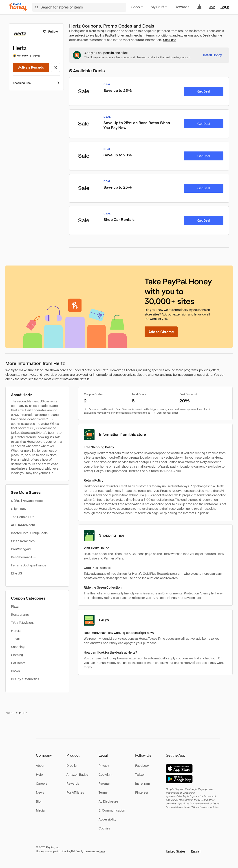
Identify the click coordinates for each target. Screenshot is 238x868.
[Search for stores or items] (79, 7)
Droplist (72, 766)
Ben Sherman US (23, 557)
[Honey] (18, 7)
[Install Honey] (212, 55)
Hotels (16, 631)
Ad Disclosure (108, 801)
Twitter (140, 775)
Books (15, 671)
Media (40, 810)
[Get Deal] (204, 91)
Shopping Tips (36, 83)
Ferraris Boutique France (29, 565)
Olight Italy (19, 509)
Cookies (104, 828)
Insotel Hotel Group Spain (29, 533)
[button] (184, 851)
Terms (103, 792)
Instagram (143, 784)
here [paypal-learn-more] (102, 851)
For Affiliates (75, 792)
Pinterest (142, 792)
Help (39, 775)
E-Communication (112, 810)
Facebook (142, 766)
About (40, 766)
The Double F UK (23, 517)
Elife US (17, 573)
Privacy (104, 766)
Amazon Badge (77, 775)
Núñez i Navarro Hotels (28, 501)
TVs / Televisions (23, 623)
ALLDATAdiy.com (23, 525)
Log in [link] (225, 7)
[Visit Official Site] (55, 67)
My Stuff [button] (159, 7)
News (40, 792)
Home (10, 713)
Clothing (17, 655)
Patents (104, 784)
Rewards (182, 7)
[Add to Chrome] (161, 332)
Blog (39, 801)
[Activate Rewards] (31, 67)
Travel (15, 639)
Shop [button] (137, 7)
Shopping (18, 647)
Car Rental (19, 663)
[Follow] (50, 32)
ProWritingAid (21, 549)
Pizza (15, 607)
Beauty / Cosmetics (25, 679)
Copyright (106, 775)
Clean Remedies (23, 541)
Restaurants (20, 615)
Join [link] (212, 7)
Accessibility (107, 819)
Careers (42, 784)
